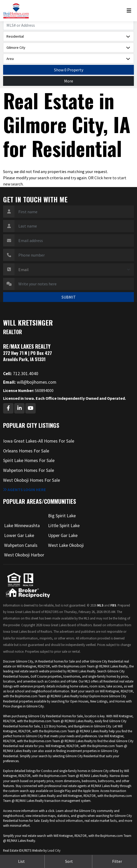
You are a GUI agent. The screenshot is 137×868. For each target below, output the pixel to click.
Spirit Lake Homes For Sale (29, 460)
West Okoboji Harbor (24, 555)
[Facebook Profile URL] (8, 408)
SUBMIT (69, 297)
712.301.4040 (21, 374)
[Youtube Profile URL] (31, 408)
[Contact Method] (74, 270)
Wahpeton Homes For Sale (29, 470)
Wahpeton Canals (21, 545)
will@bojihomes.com (30, 382)
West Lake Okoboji (66, 545)
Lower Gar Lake (19, 535)
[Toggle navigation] (130, 11)
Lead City (54, 850)
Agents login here (25, 490)
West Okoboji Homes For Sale (32, 480)
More (69, 81)
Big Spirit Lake (62, 516)
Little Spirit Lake (64, 526)
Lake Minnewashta (22, 526)
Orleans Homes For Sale (26, 451)
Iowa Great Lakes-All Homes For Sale (39, 441)
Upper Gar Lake (63, 535)
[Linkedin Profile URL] (19, 408)
